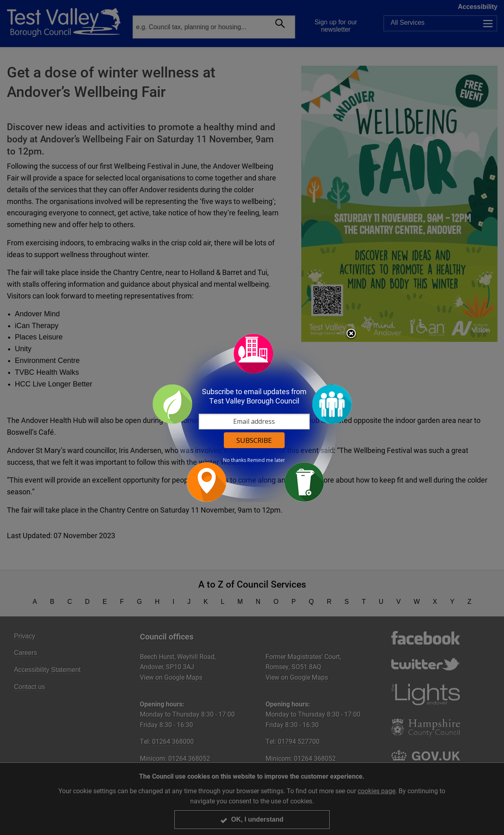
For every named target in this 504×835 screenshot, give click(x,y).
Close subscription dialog (351, 334)
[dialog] (252, 417)
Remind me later (266, 460)
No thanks (235, 460)
